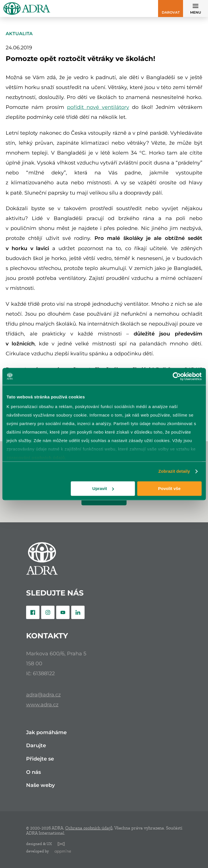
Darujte (36, 746)
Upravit (103, 488)
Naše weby (40, 785)
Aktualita (19, 34)
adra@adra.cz (43, 695)
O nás (33, 772)
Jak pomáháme (46, 733)
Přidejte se (40, 759)
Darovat (171, 12)
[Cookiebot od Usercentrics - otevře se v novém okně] (177, 376)
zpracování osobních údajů (36, 458)
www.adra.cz (42, 705)
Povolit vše (169, 488)
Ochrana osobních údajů (89, 828)
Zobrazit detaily (174, 471)
